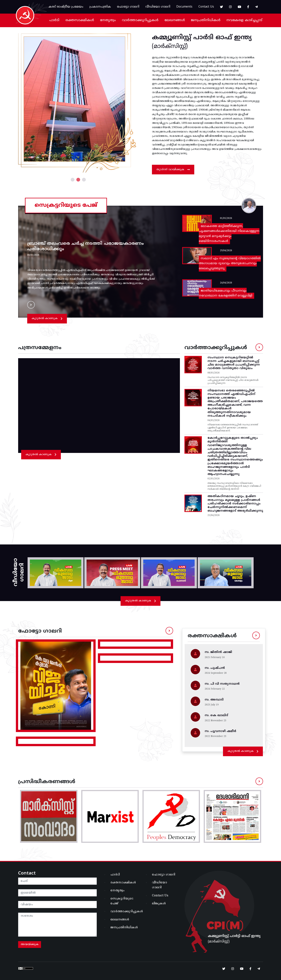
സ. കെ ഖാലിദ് (216, 715)
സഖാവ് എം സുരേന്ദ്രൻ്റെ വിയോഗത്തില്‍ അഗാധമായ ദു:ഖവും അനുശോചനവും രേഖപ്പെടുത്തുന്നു (230, 264)
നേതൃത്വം (108, 20)
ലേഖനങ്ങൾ (175, 20)
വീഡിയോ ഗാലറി (158, 7)
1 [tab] (73, 180)
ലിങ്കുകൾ (159, 904)
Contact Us (206, 7)
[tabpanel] (78, 103)
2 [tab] (78, 180)
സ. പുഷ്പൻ (215, 668)
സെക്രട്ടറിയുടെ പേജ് (122, 901)
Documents (184, 7)
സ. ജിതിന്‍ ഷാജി (218, 652)
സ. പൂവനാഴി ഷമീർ (220, 731)
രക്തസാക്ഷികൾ (80, 20)
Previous (15, 103)
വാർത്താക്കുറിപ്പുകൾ (140, 20)
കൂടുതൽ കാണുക (47, 318)
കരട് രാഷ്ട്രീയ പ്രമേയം (66, 7)
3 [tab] (84, 180)
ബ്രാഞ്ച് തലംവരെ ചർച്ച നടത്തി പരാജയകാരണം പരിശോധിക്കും (86, 246)
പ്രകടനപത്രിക (100, 7)
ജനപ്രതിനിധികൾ (206, 20)
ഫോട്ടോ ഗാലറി (128, 7)
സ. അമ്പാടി (214, 700)
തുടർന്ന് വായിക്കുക (173, 170)
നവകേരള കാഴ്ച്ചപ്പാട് (244, 20)
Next (141, 103)
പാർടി (54, 20)
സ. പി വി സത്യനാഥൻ (222, 684)
